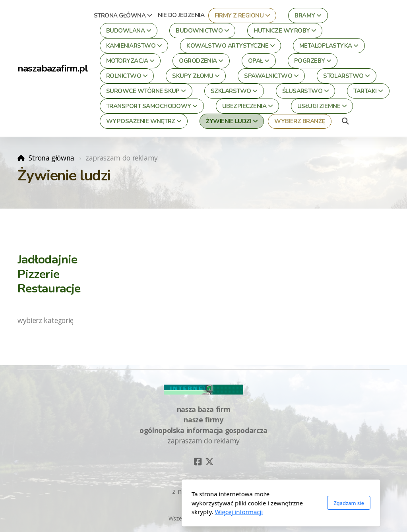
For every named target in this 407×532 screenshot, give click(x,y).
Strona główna (51, 158)
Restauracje (49, 288)
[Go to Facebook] (198, 462)
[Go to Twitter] (209, 462)
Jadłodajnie (47, 259)
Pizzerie (38, 274)
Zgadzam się (271, 503)
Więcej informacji (162, 512)
